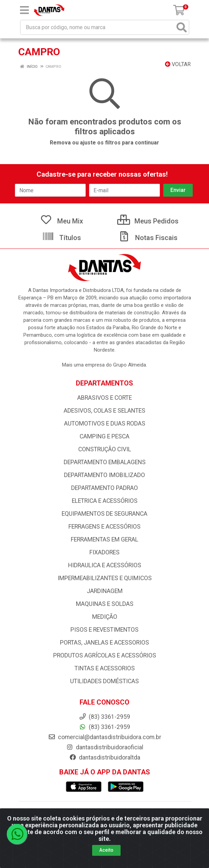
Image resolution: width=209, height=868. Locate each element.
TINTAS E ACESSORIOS (105, 668)
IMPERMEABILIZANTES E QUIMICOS (105, 578)
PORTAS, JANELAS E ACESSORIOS (104, 643)
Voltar (178, 64)
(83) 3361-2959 (104, 727)
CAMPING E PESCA (104, 436)
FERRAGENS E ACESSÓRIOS (104, 527)
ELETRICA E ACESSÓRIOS (105, 501)
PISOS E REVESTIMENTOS (104, 630)
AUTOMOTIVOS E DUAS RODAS (105, 423)
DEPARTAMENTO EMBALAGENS (105, 462)
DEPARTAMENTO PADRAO (104, 488)
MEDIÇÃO (105, 617)
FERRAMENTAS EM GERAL (104, 539)
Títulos (61, 238)
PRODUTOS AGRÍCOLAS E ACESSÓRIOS (105, 655)
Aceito (106, 850)
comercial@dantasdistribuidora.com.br (105, 737)
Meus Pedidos (148, 221)
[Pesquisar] (182, 27)
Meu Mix (61, 221)
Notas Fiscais (148, 238)
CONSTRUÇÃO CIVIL (105, 449)
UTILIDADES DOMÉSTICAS (104, 681)
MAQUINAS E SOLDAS (105, 604)
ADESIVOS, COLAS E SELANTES (104, 411)
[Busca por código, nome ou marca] (98, 27)
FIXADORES (104, 552)
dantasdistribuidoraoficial (105, 747)
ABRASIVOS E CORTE (104, 398)
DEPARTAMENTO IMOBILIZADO (104, 475)
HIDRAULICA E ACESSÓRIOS (105, 565)
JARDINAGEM (105, 591)
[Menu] (24, 10)
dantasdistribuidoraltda (105, 757)
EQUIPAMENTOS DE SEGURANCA (104, 514)
